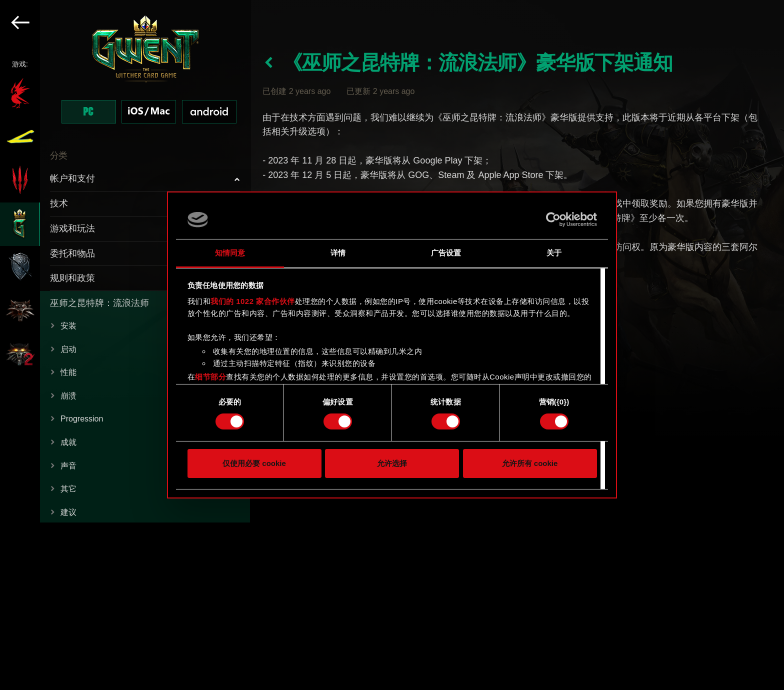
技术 (59, 203)
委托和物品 (72, 253)
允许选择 (392, 463)
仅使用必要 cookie (254, 463)
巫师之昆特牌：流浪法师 (99, 303)
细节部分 (210, 377)
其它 (68, 489)
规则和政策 (72, 278)
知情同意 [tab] (230, 253)
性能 (68, 372)
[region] (125, 345)
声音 (68, 466)
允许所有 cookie (530, 463)
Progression (82, 419)
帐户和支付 (72, 178)
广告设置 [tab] (446, 253)
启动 (68, 349)
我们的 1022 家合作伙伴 (253, 301)
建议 (68, 512)
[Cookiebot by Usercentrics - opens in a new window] (553, 219)
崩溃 (68, 396)
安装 (68, 326)
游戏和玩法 (72, 228)
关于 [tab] (554, 253)
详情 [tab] (338, 253)
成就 (68, 442)
